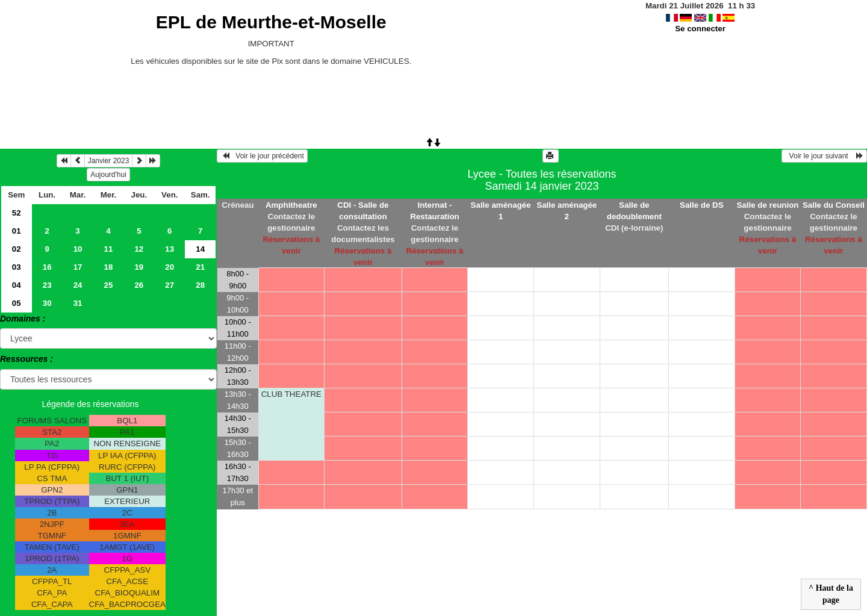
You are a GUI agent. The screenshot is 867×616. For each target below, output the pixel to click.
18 (109, 267)
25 (109, 285)
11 (109, 249)
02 (17, 249)
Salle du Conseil (834, 205)
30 (47, 303)
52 (17, 213)
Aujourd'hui (108, 175)
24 (78, 285)
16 (47, 267)
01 (17, 231)
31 (78, 303)
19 (139, 267)
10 (78, 249)
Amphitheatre (291, 205)
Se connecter (700, 29)
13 (169, 249)
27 (169, 285)
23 (47, 285)
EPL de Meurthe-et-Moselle (271, 22)
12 (139, 249)
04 (17, 285)
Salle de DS (702, 205)
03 (17, 267)
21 (200, 267)
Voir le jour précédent (262, 156)
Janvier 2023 (109, 161)
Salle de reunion (767, 205)
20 (169, 267)
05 (17, 303)
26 (139, 285)
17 (78, 267)
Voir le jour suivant (824, 156)
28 (200, 285)
